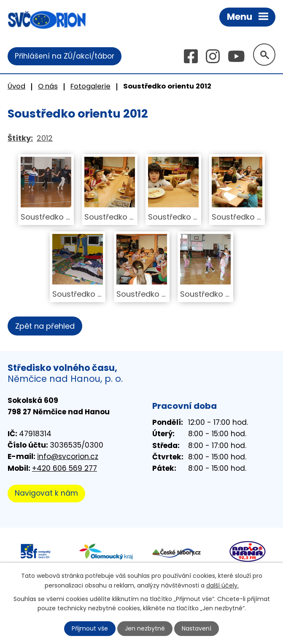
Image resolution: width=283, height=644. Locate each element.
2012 (45, 138)
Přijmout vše (90, 628)
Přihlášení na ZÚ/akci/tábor (65, 56)
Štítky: (20, 138)
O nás (48, 86)
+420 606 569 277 (65, 468)
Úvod (16, 86)
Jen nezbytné (145, 628)
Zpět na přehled (45, 326)
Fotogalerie (90, 86)
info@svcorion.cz (68, 456)
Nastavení (197, 628)
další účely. (222, 585)
